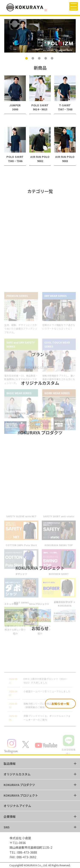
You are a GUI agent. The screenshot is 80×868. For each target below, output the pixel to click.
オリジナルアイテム (17, 806)
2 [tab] (34, 59)
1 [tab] (27, 59)
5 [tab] (53, 59)
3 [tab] (40, 59)
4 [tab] (47, 59)
